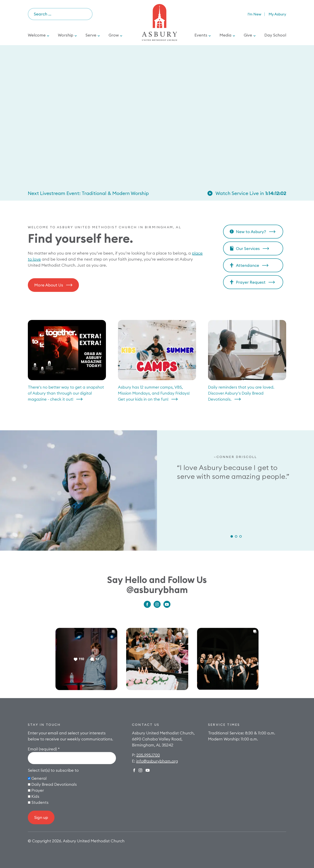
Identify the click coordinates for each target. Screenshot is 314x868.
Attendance (248, 265)
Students (40, 802)
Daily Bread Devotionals (54, 784)
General (39, 778)
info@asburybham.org (157, 761)
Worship (66, 35)
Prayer (38, 790)
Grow (114, 35)
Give (248, 35)
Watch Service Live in (251, 193)
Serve (91, 35)
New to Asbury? (251, 232)
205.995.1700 (148, 755)
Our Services (248, 248)
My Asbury (277, 14)
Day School (275, 35)
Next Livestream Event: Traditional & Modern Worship (88, 193)
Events (201, 35)
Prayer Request (251, 282)
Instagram (157, 604)
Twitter (148, 770)
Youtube (167, 604)
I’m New (254, 14)
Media (225, 35)
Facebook (147, 604)
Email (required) (44, 749)
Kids (35, 796)
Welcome (37, 35)
